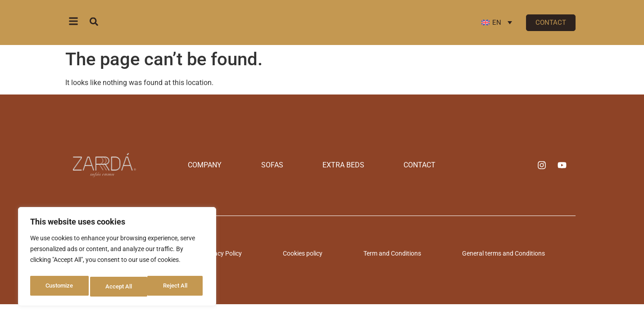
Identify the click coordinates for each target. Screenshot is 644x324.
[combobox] (139, 21)
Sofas (285, 165)
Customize (59, 287)
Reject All (118, 287)
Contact (381, 165)
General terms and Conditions (469, 252)
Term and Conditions (381, 252)
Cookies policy (314, 252)
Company (243, 165)
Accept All (177, 287)
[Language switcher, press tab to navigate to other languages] (497, 22)
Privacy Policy (257, 252)
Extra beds (330, 165)
